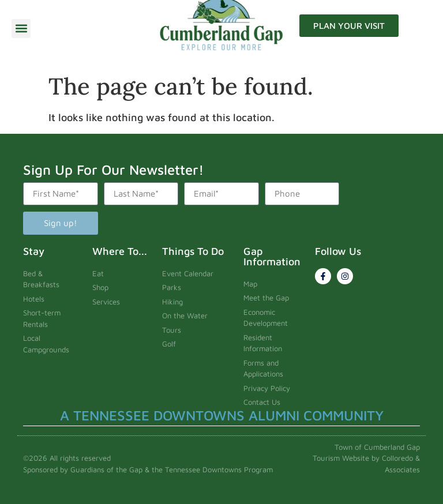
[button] (21, 29)
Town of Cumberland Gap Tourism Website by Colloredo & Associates (366, 458)
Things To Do (193, 251)
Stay (34, 251)
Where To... (120, 251)
